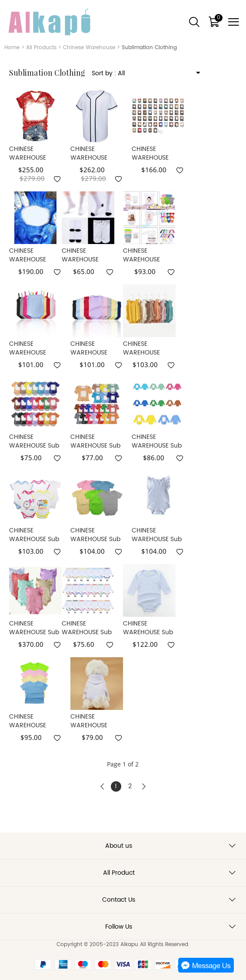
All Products (41, 48)
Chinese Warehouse (89, 48)
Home (12, 48)
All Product (119, 873)
